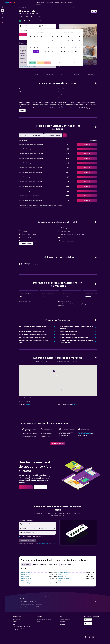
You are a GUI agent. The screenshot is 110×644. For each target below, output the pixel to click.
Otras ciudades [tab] (26, 565)
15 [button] (49, 48)
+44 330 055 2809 (24, 19)
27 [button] (42, 55)
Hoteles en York (62, 577)
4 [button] (34, 44)
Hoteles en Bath (25, 577)
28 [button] (45, 55)
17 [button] (30, 51)
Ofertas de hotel (22, 8)
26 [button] (38, 55)
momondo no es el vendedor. (58, 601)
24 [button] (30, 55)
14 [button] (45, 48)
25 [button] (34, 55)
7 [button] (45, 44)
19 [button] (38, 51)
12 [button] (38, 48)
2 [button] (53, 40)
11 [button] (34, 48)
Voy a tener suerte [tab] (54, 565)
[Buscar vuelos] (3, 7)
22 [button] (49, 51)
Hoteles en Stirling (25, 583)
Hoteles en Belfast (25, 574)
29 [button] (49, 55)
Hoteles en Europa (31, 8)
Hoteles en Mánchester (64, 579)
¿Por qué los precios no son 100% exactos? (58, 607)
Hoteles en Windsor (63, 583)
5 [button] (38, 44)
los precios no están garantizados (55, 597)
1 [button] (49, 40)
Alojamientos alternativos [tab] (39, 565)
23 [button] (52, 51)
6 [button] (42, 44)
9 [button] (53, 44)
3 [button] (31, 44)
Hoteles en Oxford (62, 574)
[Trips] (3, 18)
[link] (58, 444)
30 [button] (53, 55)
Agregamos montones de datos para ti (58, 604)
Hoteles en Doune (62, 8)
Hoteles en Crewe (62, 581)
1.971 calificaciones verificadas (36, 21)
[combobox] (39, 524)
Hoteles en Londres (26, 572)
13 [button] (42, 48)
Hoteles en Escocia (53, 8)
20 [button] (42, 51)
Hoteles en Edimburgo (64, 572)
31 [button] (31, 59)
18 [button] (34, 51)
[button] (3, 2)
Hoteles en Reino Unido (42, 8)
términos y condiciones (43, 544)
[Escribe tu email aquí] (39, 533)
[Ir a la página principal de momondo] (10, 2)
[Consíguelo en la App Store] (88, 623)
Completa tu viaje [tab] (66, 565)
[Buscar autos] (3, 13)
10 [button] (30, 48)
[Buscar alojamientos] (3, 10)
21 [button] (45, 51)
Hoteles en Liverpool (26, 579)
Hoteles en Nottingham (27, 581)
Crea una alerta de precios (84, 434)
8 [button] (49, 44)
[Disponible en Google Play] (88, 620)
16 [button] (53, 48)
